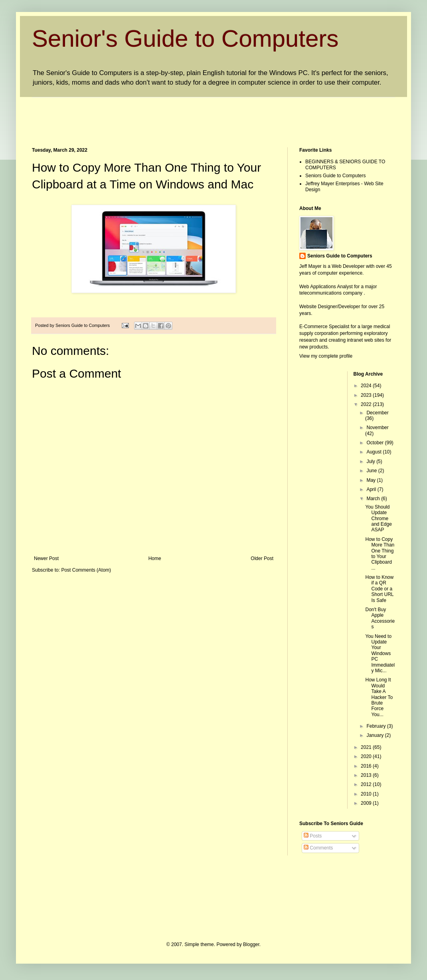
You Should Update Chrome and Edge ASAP (378, 519)
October (376, 443)
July (371, 461)
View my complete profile (326, 356)
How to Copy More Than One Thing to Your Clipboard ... (380, 554)
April (372, 489)
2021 (367, 747)
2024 (367, 386)
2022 (367, 404)
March (374, 499)
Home (155, 558)
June (372, 471)
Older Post (262, 558)
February (377, 726)
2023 (367, 395)
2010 (367, 794)
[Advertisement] (177, 115)
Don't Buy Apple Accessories (380, 618)
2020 (367, 756)
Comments (318, 848)
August (375, 452)
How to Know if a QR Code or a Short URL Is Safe (379, 589)
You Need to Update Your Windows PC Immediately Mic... (380, 653)
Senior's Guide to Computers (185, 39)
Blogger (251, 944)
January (376, 735)
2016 (367, 766)
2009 (367, 803)
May (372, 480)
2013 (367, 775)
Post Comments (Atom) (86, 570)
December (377, 413)
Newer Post (46, 558)
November (377, 428)
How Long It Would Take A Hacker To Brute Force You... (379, 697)
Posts (313, 836)
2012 (367, 784)
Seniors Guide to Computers (335, 176)
